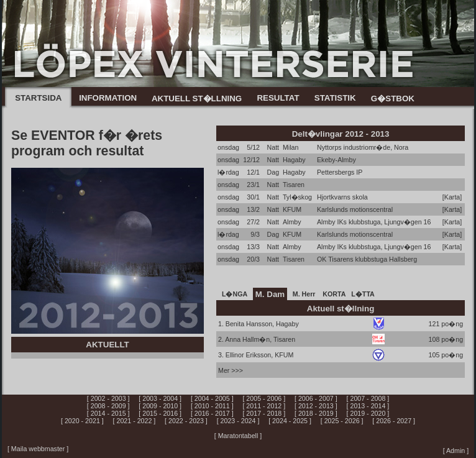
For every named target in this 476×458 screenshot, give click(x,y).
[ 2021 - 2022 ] (135, 421)
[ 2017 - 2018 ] (264, 413)
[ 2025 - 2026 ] (342, 421)
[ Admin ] (456, 451)
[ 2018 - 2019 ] (316, 413)
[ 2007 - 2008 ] (368, 398)
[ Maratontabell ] (238, 436)
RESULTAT (278, 98)
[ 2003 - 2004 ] (160, 398)
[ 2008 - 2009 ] (108, 406)
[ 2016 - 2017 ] (212, 413)
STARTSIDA (38, 98)
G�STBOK (393, 98)
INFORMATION (108, 98)
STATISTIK (335, 98)
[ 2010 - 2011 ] (212, 406)
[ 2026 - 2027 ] (394, 421)
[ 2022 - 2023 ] (186, 421)
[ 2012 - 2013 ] (316, 406)
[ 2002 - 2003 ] (108, 398)
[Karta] (452, 197)
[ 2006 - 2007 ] (316, 398)
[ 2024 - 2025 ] (290, 421)
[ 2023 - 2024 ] (238, 421)
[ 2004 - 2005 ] (212, 398)
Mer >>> (231, 370)
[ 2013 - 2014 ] (368, 406)
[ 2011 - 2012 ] (264, 406)
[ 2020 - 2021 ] (82, 421)
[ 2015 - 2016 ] (160, 413)
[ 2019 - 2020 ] (368, 413)
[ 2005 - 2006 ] (264, 398)
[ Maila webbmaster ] (38, 449)
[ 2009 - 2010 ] (160, 406)
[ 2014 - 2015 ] (108, 413)
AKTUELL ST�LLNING (197, 98)
